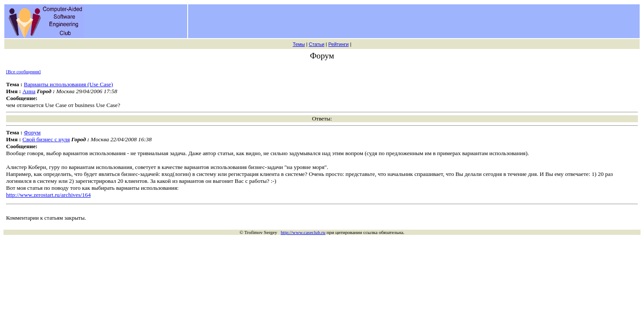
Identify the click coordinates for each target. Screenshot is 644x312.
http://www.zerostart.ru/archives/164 (48, 195)
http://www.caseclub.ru (303, 232)
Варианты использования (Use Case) (68, 84)
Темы (299, 44)
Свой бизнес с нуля (46, 139)
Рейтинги (339, 44)
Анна (29, 91)
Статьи (316, 44)
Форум (32, 132)
